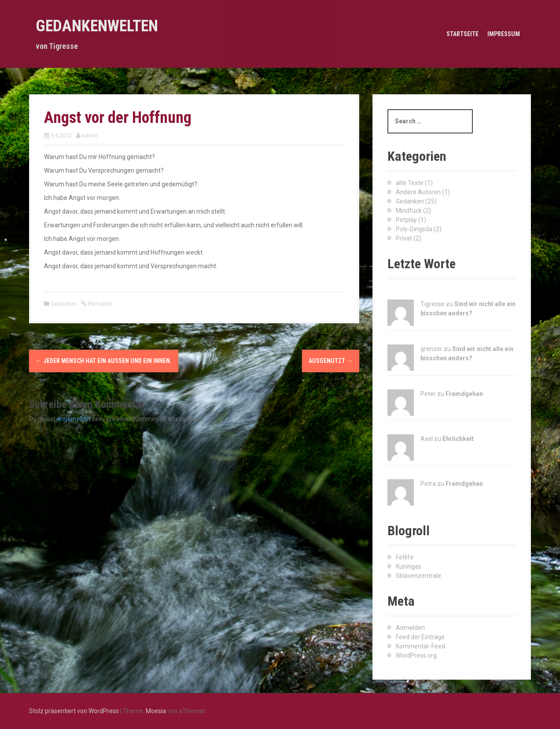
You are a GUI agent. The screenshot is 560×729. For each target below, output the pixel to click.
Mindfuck (409, 211)
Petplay (406, 220)
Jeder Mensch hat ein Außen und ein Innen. (104, 361)
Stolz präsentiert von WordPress (74, 711)
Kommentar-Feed (420, 646)
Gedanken (64, 304)
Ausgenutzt (331, 361)
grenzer (431, 349)
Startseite (462, 34)
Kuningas (409, 566)
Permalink (99, 304)
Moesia (156, 711)
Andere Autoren (418, 192)
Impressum (504, 34)
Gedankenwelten (97, 26)
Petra (428, 484)
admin (89, 135)
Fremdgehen (464, 394)
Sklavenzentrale (418, 576)
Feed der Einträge (420, 637)
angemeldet (74, 419)
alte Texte (410, 183)
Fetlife (405, 557)
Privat (404, 238)
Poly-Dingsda (414, 229)
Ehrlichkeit (458, 439)
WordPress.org (416, 655)
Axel (427, 439)
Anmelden (410, 628)
